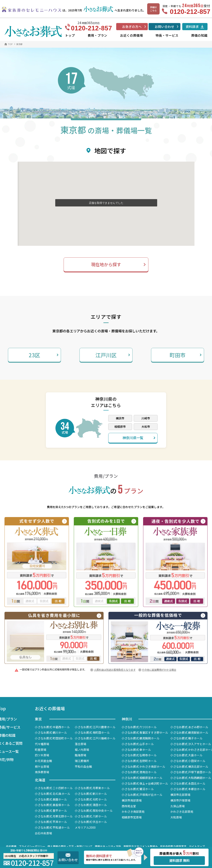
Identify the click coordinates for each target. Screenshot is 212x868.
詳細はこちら (153, 9)
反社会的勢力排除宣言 (173, 846)
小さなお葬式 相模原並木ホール (142, 778)
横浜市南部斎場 (132, 800)
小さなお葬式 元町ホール (91, 799)
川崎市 (146, 418)
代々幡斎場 (42, 744)
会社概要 (11, 846)
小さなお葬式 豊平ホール (51, 811)
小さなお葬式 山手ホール (138, 744)
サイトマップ (197, 846)
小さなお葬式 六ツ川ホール (139, 727)
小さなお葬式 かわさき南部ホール (143, 767)
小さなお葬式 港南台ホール (139, 772)
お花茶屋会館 (43, 761)
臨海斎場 (81, 755)
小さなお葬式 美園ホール (51, 799)
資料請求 (192, 26)
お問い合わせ (165, 26)
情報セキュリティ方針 (108, 846)
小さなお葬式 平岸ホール (51, 822)
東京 (38, 719)
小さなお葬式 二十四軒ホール (54, 788)
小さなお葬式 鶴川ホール (51, 732)
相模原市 (120, 427)
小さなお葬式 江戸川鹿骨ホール (95, 727)
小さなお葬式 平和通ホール (52, 827)
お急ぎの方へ (132, 26)
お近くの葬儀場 (131, 35)
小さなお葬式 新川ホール (91, 794)
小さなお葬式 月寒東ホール (92, 788)
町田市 (186, 355)
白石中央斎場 (43, 833)
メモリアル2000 (85, 827)
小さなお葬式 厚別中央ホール (94, 811)
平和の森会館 (83, 767)
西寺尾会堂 (129, 806)
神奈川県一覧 (139, 438)
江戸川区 (113, 355)
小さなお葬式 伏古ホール (91, 822)
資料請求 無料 (179, 860)
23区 (44, 355)
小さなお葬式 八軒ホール (91, 816)
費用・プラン (97, 35)
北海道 (40, 780)
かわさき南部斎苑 (133, 812)
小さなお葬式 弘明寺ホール (139, 755)
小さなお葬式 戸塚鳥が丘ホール (142, 795)
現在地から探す (106, 264)
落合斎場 (81, 744)
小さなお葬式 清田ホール (91, 805)
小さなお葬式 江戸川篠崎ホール (95, 738)
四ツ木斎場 (42, 755)
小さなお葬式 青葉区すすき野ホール (145, 732)
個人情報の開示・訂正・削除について (70, 846)
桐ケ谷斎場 (42, 767)
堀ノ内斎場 (82, 750)
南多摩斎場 (42, 772)
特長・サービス (167, 35)
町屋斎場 (41, 750)
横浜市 (120, 418)
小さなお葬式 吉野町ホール (139, 761)
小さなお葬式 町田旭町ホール (54, 738)
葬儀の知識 (199, 35)
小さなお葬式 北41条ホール (52, 794)
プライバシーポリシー (32, 846)
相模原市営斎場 (132, 817)
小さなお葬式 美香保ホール (52, 805)
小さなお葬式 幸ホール (136, 750)
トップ (70, 35)
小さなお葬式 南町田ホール (92, 732)
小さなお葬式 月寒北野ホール (54, 816)
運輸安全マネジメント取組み (141, 846)
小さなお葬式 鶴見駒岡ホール (141, 738)
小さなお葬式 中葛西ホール (52, 727)
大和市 (146, 427)
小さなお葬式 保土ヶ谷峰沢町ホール (145, 783)
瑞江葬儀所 (82, 761)
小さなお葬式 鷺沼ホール (138, 789)
